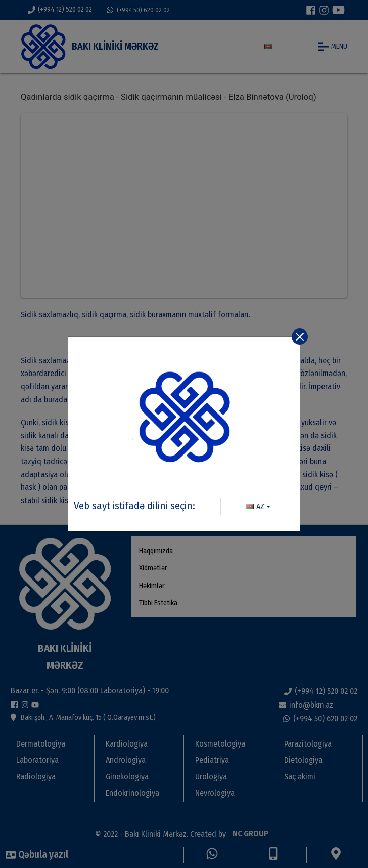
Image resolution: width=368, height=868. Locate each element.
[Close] (300, 337)
